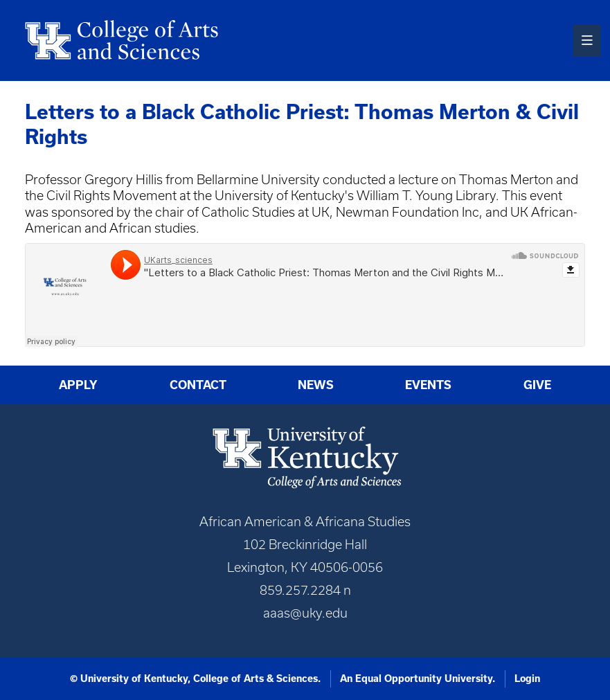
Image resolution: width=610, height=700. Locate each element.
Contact (198, 385)
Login (527, 679)
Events (428, 385)
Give (537, 385)
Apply (78, 385)
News (316, 385)
